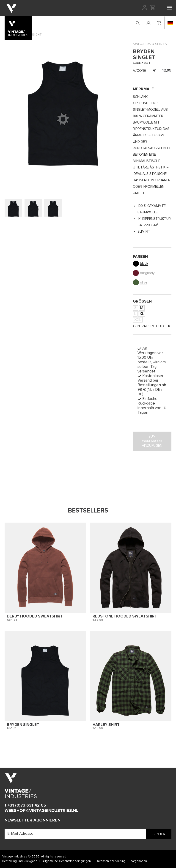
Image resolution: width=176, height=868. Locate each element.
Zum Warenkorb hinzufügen (152, 441)
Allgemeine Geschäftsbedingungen (67, 861)
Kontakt (96, 22)
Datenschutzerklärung (111, 861)
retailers (113, 22)
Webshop (61, 22)
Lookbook (79, 22)
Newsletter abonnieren (33, 820)
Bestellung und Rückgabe (20, 861)
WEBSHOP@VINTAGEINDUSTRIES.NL (41, 811)
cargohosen (139, 861)
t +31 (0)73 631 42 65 (25, 805)
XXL (138, 320)
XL (142, 314)
